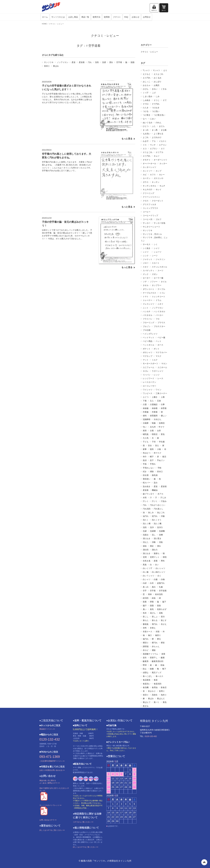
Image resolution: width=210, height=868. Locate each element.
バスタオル (148, 315)
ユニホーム (162, 367)
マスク (158, 356)
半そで (161, 427)
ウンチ (153, 145)
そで (165, 100)
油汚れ (146, 516)
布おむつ (147, 453)
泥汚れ (155, 516)
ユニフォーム (149, 367)
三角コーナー (161, 393)
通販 (154, 650)
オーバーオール (149, 163)
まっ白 (146, 130)
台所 (159, 431)
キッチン (156, 182)
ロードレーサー (149, 386)
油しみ (151, 512)
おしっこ (147, 82)
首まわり (152, 691)
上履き (155, 397)
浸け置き (158, 538)
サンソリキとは (58, 17)
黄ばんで (147, 702)
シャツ (157, 248)
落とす (164, 620)
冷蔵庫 (146, 423)
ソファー (154, 282)
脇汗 (145, 606)
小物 (159, 449)
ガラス (146, 182)
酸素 (163, 658)
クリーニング (149, 193)
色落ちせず (162, 609)
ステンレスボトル (159, 267)
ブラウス (161, 323)
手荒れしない (149, 468)
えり (165, 70)
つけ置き (147, 115)
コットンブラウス (150, 208)
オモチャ (147, 160)
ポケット (147, 349)
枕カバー (147, 483)
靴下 (164, 669)
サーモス (147, 244)
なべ (145, 119)
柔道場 (164, 486)
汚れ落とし (158, 509)
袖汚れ (146, 639)
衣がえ (164, 624)
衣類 (158, 632)
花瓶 (161, 613)
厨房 (145, 431)
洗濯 (104, 62)
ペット (158, 341)
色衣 (145, 613)
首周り (162, 691)
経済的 (146, 598)
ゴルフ (158, 219)
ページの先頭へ (204, 862)
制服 (154, 423)
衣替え (153, 628)
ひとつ (146, 126)
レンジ (157, 375)
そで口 (146, 104)
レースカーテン (149, 382)
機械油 (155, 490)
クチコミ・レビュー (56, 24)
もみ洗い (147, 134)
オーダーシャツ (160, 160)
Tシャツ (146, 70)
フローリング (149, 323)
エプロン (154, 149)
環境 (165, 557)
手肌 (145, 464)
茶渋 (163, 617)
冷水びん (158, 419)
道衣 (145, 658)
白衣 (152, 583)
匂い (145, 427)
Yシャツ (157, 70)
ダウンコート (149, 289)
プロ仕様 (147, 330)
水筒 (145, 498)
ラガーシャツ (158, 371)
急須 (145, 460)
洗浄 (152, 527)
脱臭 (159, 606)
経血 (154, 598)
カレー (162, 175)
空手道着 (163, 591)
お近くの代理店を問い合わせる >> (52, 770)
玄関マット (155, 557)
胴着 (152, 602)
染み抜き (147, 486)
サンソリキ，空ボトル (152, 234)
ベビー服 (161, 337)
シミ (156, 244)
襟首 (163, 643)
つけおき (156, 108)
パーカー (159, 315)
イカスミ (163, 141)
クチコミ (117, 17)
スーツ (160, 271)
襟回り (146, 643)
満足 (152, 546)
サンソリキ (49, 62)
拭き (145, 472)
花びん (153, 613)
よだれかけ (157, 137)
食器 (156, 680)
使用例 (107, 17)
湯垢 (145, 546)
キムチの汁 (148, 189)
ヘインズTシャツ (150, 334)
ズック (146, 274)
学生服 (162, 442)
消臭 (161, 542)
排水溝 (146, 475)
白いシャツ (160, 568)
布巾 (145, 457)
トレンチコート (158, 297)
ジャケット (148, 259)
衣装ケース (148, 632)
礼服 (161, 587)
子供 (154, 442)
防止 (145, 669)
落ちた (146, 620)
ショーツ (158, 252)
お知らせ (136, 17)
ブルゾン (147, 326)
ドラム (158, 300)
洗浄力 (160, 527)
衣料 (145, 628)
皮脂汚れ (161, 583)
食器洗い (147, 684)
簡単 (150, 594)
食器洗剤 (158, 684)
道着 (163, 654)
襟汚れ (155, 643)
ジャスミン (160, 259)
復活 (164, 457)
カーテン (147, 178)
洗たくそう (157, 520)
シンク (146, 256)
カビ (145, 175)
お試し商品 (73, 17)
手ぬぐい (161, 460)
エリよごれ (148, 152)
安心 (157, 446)
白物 (163, 579)
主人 (152, 401)
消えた (146, 542)
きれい (155, 89)
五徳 (159, 401)
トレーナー (148, 300)
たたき (146, 108)
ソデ (145, 282)
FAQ (126, 17)
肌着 (145, 602)
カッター (163, 163)
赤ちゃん (156, 646)
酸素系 (146, 661)
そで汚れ (156, 104)
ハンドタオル (159, 311)
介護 (145, 404)
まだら (162, 126)
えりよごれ (158, 74)
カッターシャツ (149, 167)
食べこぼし (148, 676)
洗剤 (97, 62)
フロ (158, 319)
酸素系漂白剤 (158, 661)
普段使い (147, 479)
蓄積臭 (146, 624)
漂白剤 (146, 550)
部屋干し (154, 658)
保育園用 (154, 416)
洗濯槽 (153, 531)
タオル (146, 285)
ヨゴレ (146, 371)
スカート (156, 263)
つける (146, 111)
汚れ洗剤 (147, 509)
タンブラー (157, 285)
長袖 (162, 665)
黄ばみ (56, 66)
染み (156, 483)
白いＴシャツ (149, 576)
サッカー (147, 223)
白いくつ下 (148, 568)
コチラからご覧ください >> (83, 822)
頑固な (146, 672)
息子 (152, 460)
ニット (146, 308)
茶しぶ (155, 617)
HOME (44, 24)
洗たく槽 (147, 524)
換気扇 (155, 475)
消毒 (154, 542)
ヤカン (164, 363)
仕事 (163, 404)
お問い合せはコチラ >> (48, 820)
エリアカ (159, 152)
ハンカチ (147, 311)
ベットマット (149, 337)
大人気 (146, 438)
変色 (163, 434)
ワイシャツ (148, 390)
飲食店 (164, 687)
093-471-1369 (50, 757)
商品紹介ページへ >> (47, 729)
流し (154, 535)
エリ (163, 149)
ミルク (155, 360)
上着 (163, 397)
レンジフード (149, 378)
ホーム (45, 17)
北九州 (153, 427)
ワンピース (148, 393)
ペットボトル (149, 345)
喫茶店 (155, 434)
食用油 (155, 687)
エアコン (163, 145)
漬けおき (147, 553)
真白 (154, 587)
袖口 (150, 635)
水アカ (160, 494)
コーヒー (147, 212)
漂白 (111, 62)
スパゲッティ (149, 271)
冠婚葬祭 (147, 419)
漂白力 (155, 550)
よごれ (146, 137)
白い (157, 565)
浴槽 (161, 535)
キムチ (162, 186)
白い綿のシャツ (158, 572)
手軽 (159, 468)
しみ (158, 96)
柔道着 (82, 62)
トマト (146, 297)
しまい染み (148, 96)
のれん (158, 123)
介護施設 (154, 404)
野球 (145, 665)
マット (146, 360)
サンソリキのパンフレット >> (50, 805)
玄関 (145, 557)
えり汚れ (147, 78)
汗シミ (146, 501)
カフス (153, 175)
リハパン (147, 375)
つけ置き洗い (159, 115)
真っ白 (146, 587)
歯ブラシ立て (149, 494)
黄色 (165, 702)
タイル (164, 282)
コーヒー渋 (148, 219)
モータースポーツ (150, 363)
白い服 (146, 572)
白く (159, 576)
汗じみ (163, 498)
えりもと (147, 74)
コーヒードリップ (150, 215)
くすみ (164, 89)
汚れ (90, 62)
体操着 (155, 408)
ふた (154, 126)
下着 (145, 401)
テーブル (161, 289)
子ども (146, 442)
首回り (47, 66)
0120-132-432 (50, 739)
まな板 (164, 130)
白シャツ (147, 579)
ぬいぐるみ (148, 123)
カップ (158, 171)
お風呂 (157, 85)
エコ (145, 149)
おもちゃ (147, 85)
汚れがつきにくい (158, 505)
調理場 (146, 646)
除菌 (152, 669)
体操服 (146, 408)
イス (145, 145)
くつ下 (146, 93)
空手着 (119, 62)
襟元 (159, 639)
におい (153, 119)
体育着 (164, 408)
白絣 (145, 583)
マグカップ (148, 356)
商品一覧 (85, 17)
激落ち (157, 553)
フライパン (148, 319)
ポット (157, 349)
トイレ (162, 293)
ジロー (146, 263)
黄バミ (157, 702)
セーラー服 (158, 278)
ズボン (155, 274)
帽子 (152, 457)
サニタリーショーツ (151, 227)
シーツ (155, 256)
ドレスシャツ (149, 304)
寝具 (152, 449)
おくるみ (158, 78)
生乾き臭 (147, 561)
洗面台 (146, 535)
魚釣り (164, 695)
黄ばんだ (161, 699)
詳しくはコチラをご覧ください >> (52, 830)
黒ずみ (146, 706)
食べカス (159, 676)
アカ (154, 141)
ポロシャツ (148, 352)
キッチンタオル (149, 186)
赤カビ (146, 650)
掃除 (152, 472)
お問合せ (147, 17)
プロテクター (159, 326)
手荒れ (153, 464)
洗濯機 (162, 531)
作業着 (155, 412)
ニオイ (160, 304)
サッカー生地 (159, 223)
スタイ (146, 267)
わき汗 (146, 141)
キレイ (158, 189)
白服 (156, 579)
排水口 (160, 472)
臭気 (152, 609)
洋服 (163, 516)
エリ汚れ (147, 156)
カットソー (148, 171)
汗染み (164, 501)
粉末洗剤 (159, 594)
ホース (160, 345)
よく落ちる (158, 134)
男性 (163, 561)
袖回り (158, 635)
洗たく (146, 520)
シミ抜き (147, 248)
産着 (156, 561)
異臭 (145, 565)
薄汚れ (155, 624)
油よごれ (161, 512)
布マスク (158, 453)
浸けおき (147, 538)
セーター (147, 278)
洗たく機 (158, 524)
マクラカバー (161, 352)
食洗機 (146, 687)
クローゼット (158, 201)
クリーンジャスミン (151, 197)
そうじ (157, 100)
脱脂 (133, 62)
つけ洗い (156, 111)
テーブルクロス (149, 293)
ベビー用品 (148, 341)
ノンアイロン (63, 62)
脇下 (164, 602)
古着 (152, 431)
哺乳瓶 (146, 434)
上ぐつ (146, 397)
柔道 (74, 62)
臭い (145, 609)
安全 (150, 446)
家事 (145, 449)
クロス (146, 201)
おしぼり (158, 82)
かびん (146, 89)
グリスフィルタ (149, 204)
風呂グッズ (157, 672)
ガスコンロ (158, 178)
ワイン (158, 390)
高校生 (155, 695)
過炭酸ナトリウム (150, 654)
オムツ (157, 156)
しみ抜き (147, 100)
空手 (145, 591)
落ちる (155, 620)
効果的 (162, 423)
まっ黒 (155, 130)
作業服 (146, 412)
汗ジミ (155, 501)
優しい (164, 416)
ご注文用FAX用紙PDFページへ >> (52, 761)
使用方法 (96, 17)
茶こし (146, 617)
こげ (154, 93)
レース (160, 378)
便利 (145, 416)
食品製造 (147, 680)
